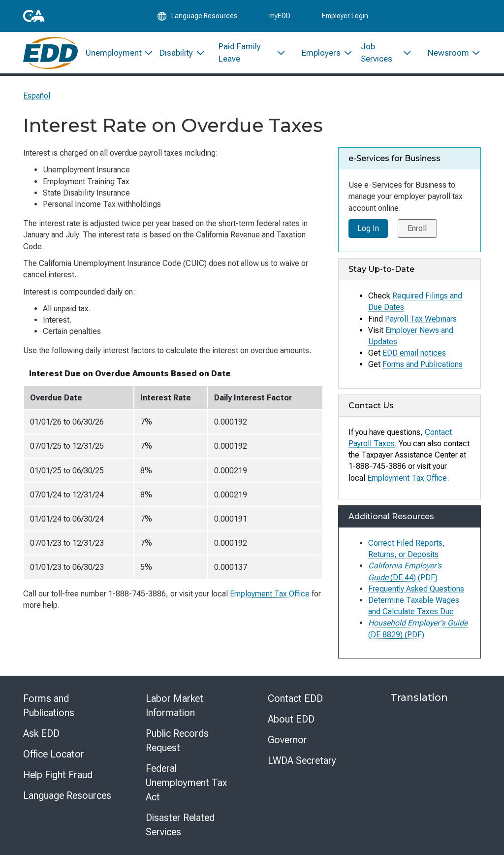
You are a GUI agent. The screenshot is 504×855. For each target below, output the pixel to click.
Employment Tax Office (270, 594)
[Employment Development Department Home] (50, 53)
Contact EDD (295, 698)
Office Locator (54, 754)
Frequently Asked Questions (416, 589)
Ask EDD (41, 733)
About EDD (291, 719)
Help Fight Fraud (58, 775)
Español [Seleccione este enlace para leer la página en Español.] (37, 96)
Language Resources (67, 795)
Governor (287, 740)
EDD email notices (414, 353)
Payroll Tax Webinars (421, 319)
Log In (368, 228)
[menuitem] (115, 53)
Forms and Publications (423, 364)
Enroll (418, 228)
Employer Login (345, 16)
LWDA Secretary (302, 760)
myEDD (280, 16)
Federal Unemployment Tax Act (186, 783)
